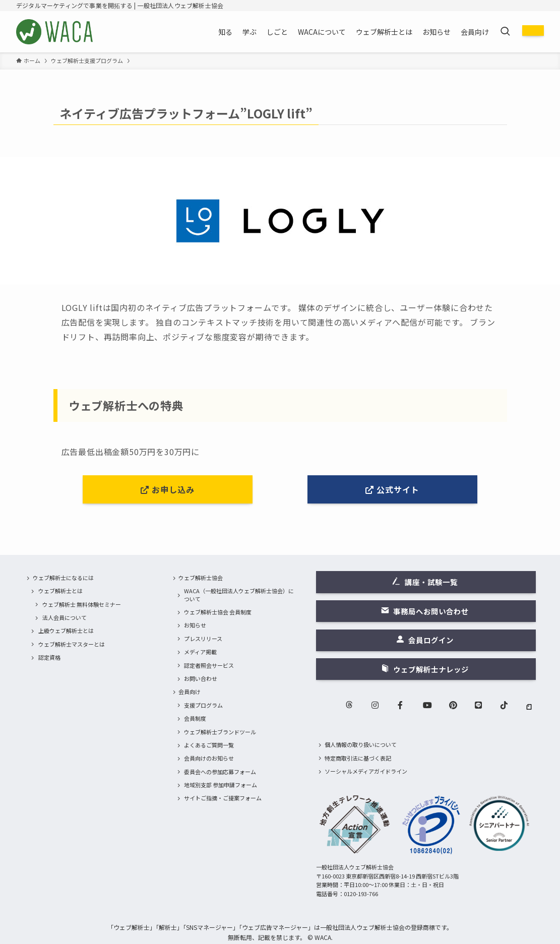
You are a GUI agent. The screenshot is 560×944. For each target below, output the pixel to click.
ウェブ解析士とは (60, 591)
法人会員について (65, 617)
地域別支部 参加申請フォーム (221, 785)
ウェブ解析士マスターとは (72, 644)
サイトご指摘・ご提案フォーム (223, 798)
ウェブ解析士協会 (201, 578)
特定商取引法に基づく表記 (358, 758)
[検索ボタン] (505, 32)
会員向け (190, 691)
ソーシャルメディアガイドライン (366, 771)
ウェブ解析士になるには (63, 578)
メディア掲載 (200, 652)
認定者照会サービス (209, 665)
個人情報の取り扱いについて (361, 744)
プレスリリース (203, 639)
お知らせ (195, 625)
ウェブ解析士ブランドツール (220, 732)
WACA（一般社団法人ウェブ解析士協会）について (239, 594)
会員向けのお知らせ (209, 758)
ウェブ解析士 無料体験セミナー (82, 604)
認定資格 (49, 657)
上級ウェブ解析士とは (66, 631)
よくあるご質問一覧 (209, 745)
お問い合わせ (201, 678)
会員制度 (195, 718)
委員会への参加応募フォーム (220, 772)
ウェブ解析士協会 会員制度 (218, 612)
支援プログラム (203, 705)
